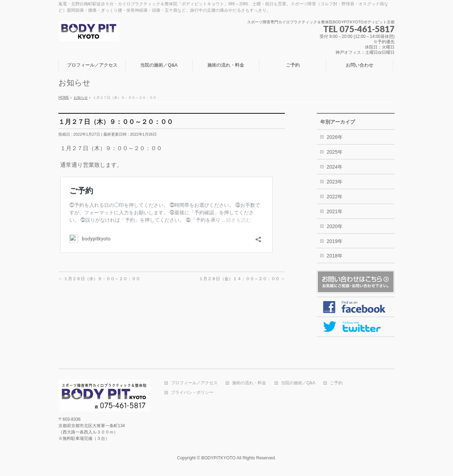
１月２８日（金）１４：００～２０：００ (242, 279)
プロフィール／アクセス (194, 383)
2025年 (335, 152)
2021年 (335, 211)
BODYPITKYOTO (219, 458)
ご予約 (336, 383)
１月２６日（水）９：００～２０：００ (99, 279)
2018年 (335, 256)
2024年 (335, 167)
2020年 (335, 226)
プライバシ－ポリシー (192, 393)
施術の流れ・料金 (249, 383)
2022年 (335, 197)
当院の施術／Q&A (298, 383)
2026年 (335, 137)
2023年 (335, 182)
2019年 (335, 241)
